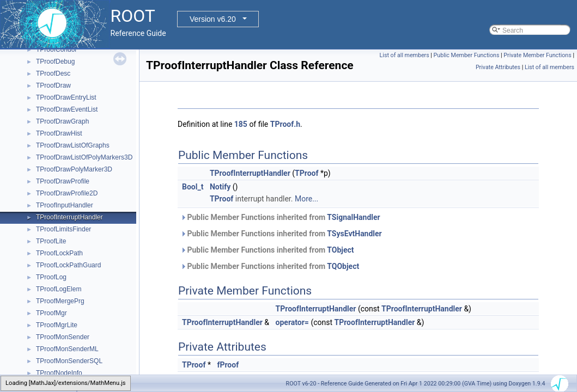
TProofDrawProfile (63, 181)
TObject (340, 250)
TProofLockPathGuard (68, 265)
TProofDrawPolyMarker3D (74, 169)
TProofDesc (53, 73)
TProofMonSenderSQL (69, 361)
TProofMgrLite (57, 325)
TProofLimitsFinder (63, 229)
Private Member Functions (537, 55)
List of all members (405, 55)
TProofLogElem (59, 289)
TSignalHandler (353, 217)
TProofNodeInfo (59, 373)
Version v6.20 (213, 19)
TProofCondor (56, 50)
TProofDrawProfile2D (67, 193)
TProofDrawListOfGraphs (73, 145)
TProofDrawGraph (62, 121)
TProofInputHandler (65, 205)
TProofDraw (53, 85)
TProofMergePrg (60, 301)
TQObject (343, 266)
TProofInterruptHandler (69, 217)
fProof (228, 365)
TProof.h (285, 124)
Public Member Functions (467, 55)
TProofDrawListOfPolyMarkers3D (84, 157)
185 (241, 124)
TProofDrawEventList (67, 109)
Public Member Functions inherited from (280, 217)
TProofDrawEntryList (66, 97)
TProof (306, 173)
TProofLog (51, 277)
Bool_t (193, 187)
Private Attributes (498, 67)
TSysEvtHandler (354, 234)
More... (306, 199)
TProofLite (51, 241)
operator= (292, 322)
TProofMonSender (63, 337)
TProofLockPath (59, 253)
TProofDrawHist (59, 133)
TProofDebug (55, 62)
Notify (220, 187)
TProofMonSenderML (67, 349)
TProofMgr (51, 313)
